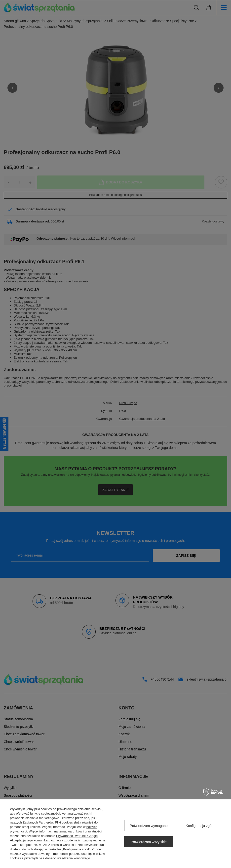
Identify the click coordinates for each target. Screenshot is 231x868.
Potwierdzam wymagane (149, 826)
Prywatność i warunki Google (77, 836)
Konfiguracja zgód (200, 826)
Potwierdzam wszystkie (149, 842)
